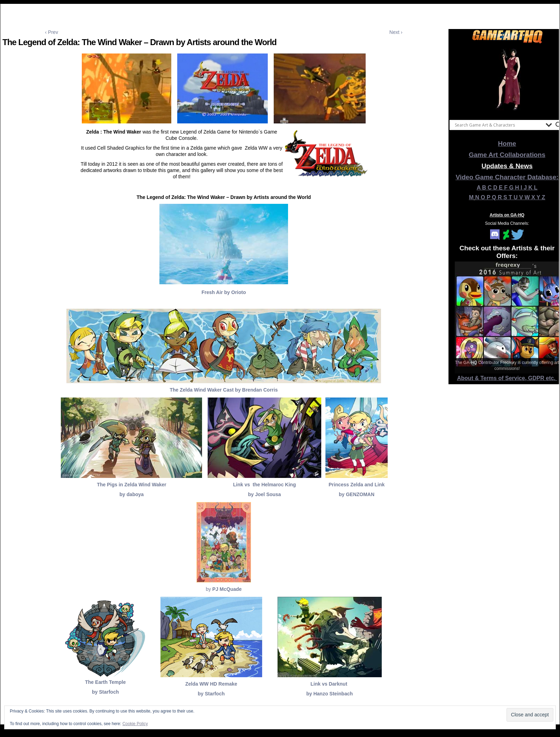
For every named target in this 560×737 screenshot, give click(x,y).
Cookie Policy (135, 724)
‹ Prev (52, 32)
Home (507, 144)
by (224, 589)
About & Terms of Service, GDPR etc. (507, 378)
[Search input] (498, 125)
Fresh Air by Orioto (224, 292)
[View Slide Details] (507, 80)
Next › (396, 32)
